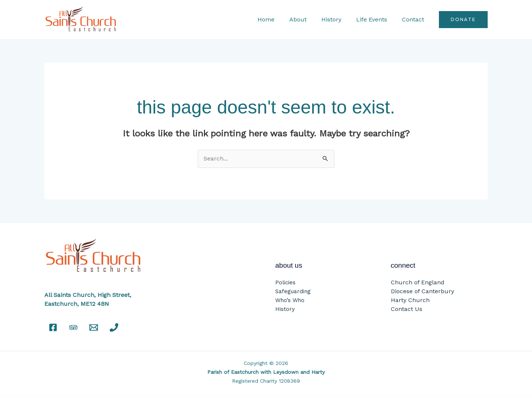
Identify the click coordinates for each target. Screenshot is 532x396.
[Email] (94, 328)
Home (279, 19)
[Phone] (114, 328)
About (308, 19)
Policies (285, 283)
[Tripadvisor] (73, 328)
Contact (415, 19)
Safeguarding (293, 292)
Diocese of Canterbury (422, 292)
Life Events (376, 19)
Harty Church (410, 300)
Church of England (418, 283)
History (339, 19)
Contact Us (407, 309)
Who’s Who (290, 301)
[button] (463, 20)
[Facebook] (53, 328)
